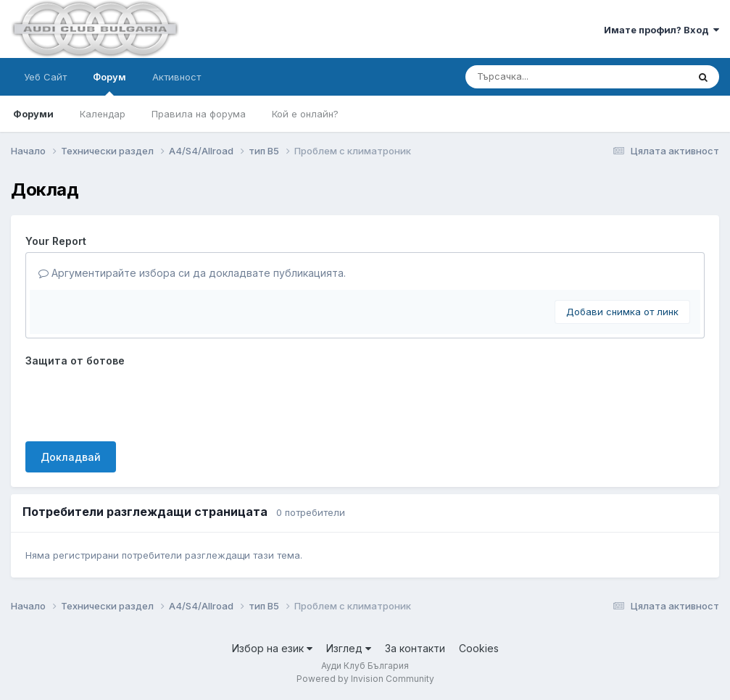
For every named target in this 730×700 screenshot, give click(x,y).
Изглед (349, 648)
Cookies (479, 648)
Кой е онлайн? (305, 114)
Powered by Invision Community (365, 679)
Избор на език (272, 648)
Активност (177, 77)
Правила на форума (199, 114)
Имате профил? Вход (661, 30)
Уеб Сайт (45, 77)
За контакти (415, 648)
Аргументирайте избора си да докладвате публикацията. (192, 273)
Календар (103, 114)
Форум (109, 83)
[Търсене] (538, 77)
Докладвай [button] (71, 457)
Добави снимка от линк (622, 312)
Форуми (33, 114)
